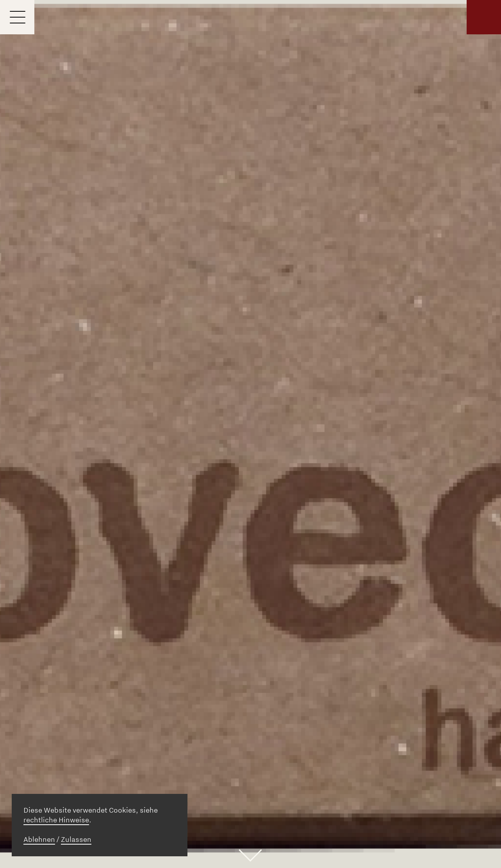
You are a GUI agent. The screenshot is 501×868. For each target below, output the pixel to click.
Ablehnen (39, 840)
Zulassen (76, 840)
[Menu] (17, 17)
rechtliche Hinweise (56, 820)
